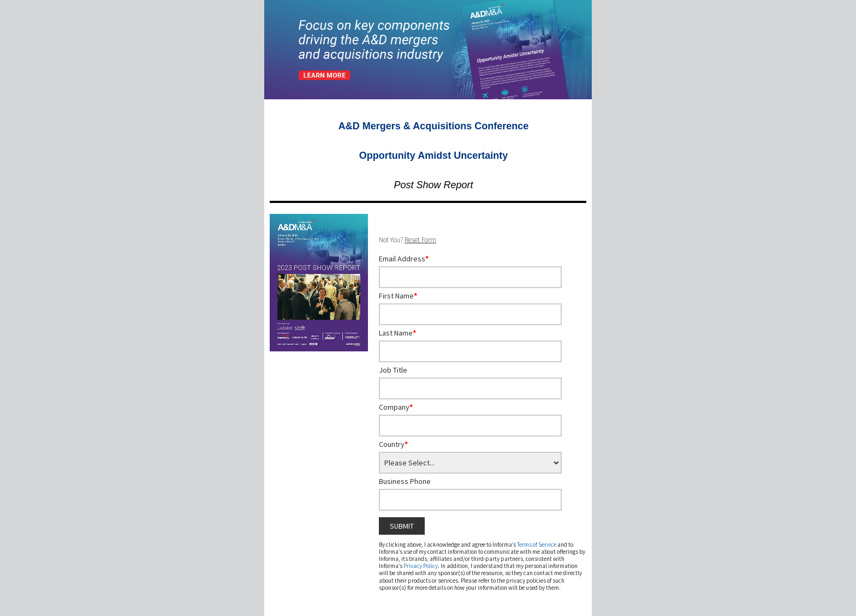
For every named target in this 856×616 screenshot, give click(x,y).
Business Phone (405, 481)
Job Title (393, 370)
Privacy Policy (421, 566)
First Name (398, 296)
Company (396, 407)
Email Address (404, 259)
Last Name (397, 333)
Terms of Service (537, 545)
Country (393, 444)
